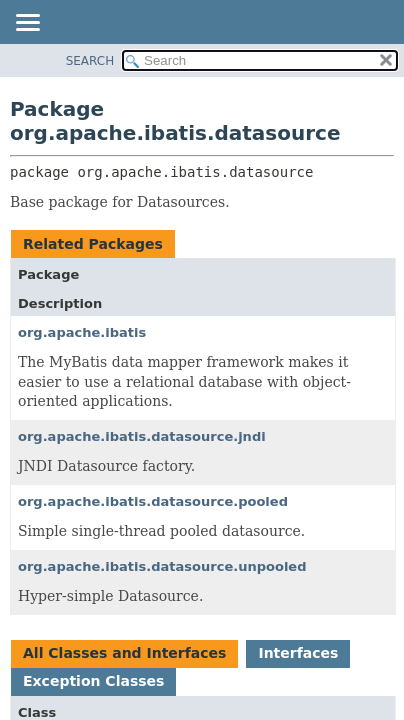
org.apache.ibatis (82, 332)
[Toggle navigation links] (27, 24)
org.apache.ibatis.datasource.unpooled (162, 566)
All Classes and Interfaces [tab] (124, 653)
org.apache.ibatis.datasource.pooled (153, 501)
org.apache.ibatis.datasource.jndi (142, 436)
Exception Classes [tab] (93, 681)
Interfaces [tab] (298, 653)
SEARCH (90, 61)
